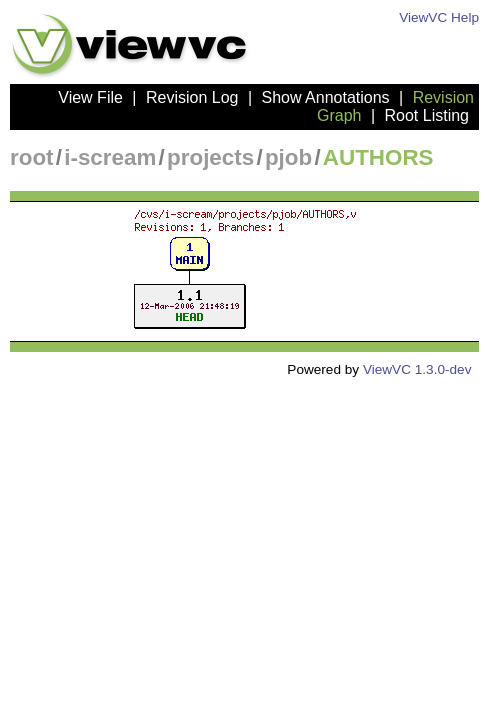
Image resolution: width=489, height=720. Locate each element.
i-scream (110, 157)
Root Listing (427, 115)
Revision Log (192, 97)
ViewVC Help (439, 17)
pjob (288, 157)
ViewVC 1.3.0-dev (417, 369)
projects (210, 157)
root (32, 157)
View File (90, 97)
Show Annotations (326, 97)
